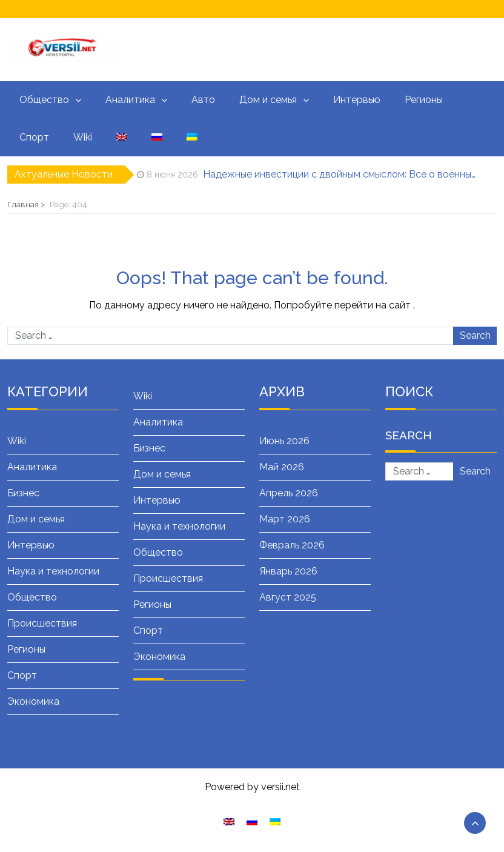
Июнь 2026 (284, 441)
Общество (44, 100)
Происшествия (42, 623)
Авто (203, 100)
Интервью (357, 100)
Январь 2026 (288, 571)
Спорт (34, 137)
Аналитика (130, 100)
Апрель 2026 (289, 493)
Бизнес (23, 493)
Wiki (83, 137)
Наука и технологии (53, 571)
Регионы (424, 100)
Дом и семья (268, 100)
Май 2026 (282, 467)
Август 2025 (288, 597)
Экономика (33, 701)
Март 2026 (285, 519)
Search (475, 335)
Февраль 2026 (292, 545)
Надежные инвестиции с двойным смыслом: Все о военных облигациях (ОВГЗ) (341, 174)
